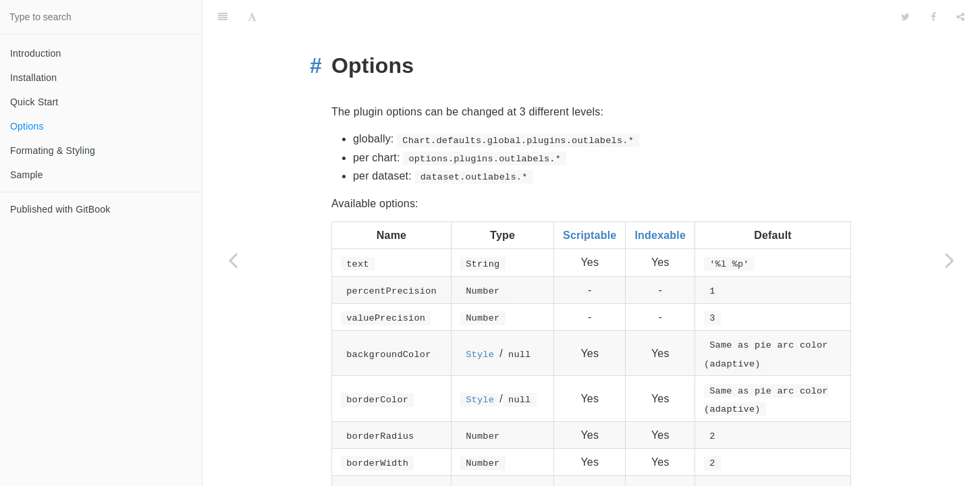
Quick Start (34, 102)
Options (27, 126)
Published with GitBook (60, 209)
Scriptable (590, 201)
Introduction (36, 53)
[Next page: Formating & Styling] (950, 260)
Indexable (660, 201)
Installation (33, 78)
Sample (27, 175)
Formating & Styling (53, 151)
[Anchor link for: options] (321, 32)
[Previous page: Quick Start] (233, 260)
